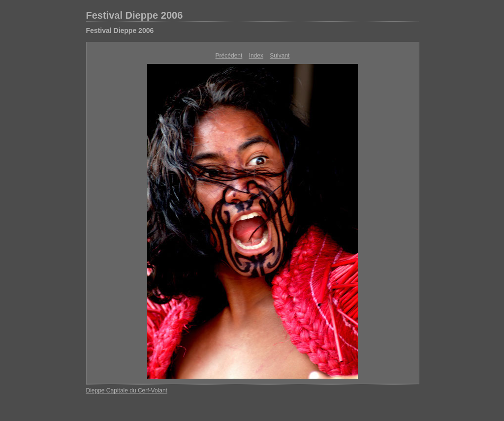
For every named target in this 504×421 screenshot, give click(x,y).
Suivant (280, 56)
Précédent (229, 56)
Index (256, 56)
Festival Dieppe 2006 (135, 15)
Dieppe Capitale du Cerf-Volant (127, 391)
